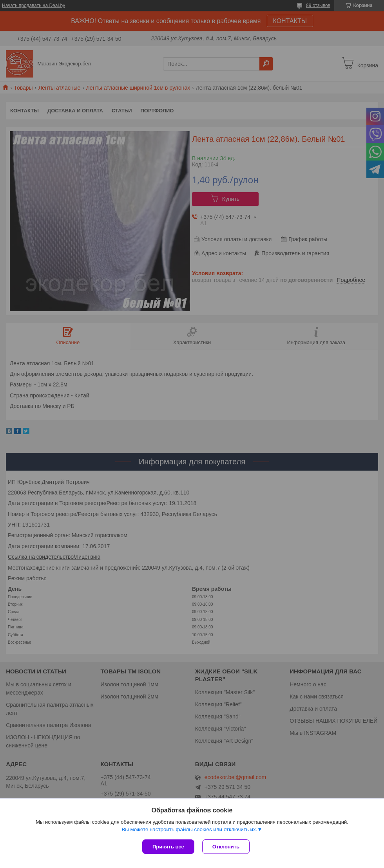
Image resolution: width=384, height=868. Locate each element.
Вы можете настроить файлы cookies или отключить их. (189, 829)
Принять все (168, 847)
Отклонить (226, 847)
